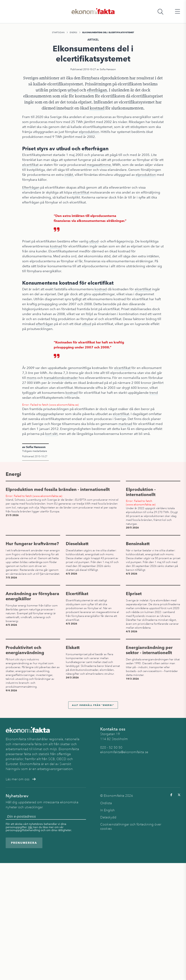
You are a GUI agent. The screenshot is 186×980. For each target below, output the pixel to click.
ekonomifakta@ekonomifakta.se (124, 752)
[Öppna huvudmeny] (177, 12)
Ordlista (106, 803)
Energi (73, 32)
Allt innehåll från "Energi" (93, 705)
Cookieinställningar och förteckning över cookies (131, 827)
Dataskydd (108, 817)
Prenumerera (24, 843)
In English (107, 810)
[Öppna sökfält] (160, 12)
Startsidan (58, 32)
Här (30, 827)
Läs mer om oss (21, 779)
